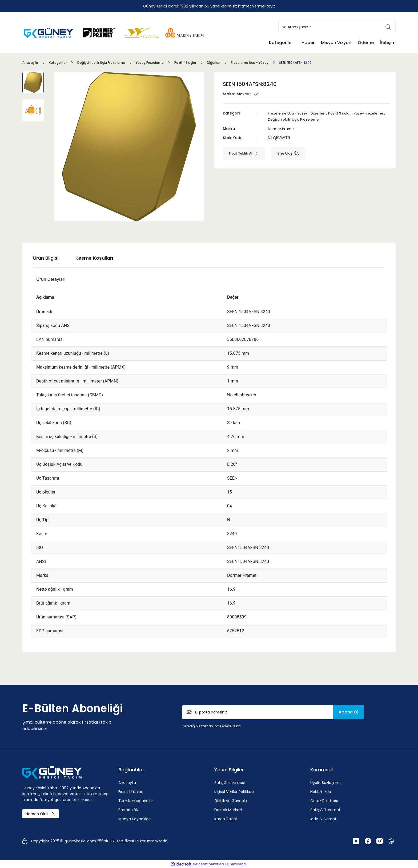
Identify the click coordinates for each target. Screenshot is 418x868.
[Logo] (49, 32)
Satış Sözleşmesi (230, 783)
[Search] (337, 27)
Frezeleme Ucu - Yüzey (290, 113)
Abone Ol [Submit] (348, 712)
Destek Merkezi (228, 810)
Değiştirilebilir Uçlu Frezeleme (317, 119)
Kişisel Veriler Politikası (234, 792)
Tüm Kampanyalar (136, 801)
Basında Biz (128, 810)
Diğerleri (321, 113)
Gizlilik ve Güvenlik (231, 801)
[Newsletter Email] (273, 712)
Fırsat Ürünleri (131, 792)
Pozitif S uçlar (344, 113)
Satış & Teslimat (325, 810)
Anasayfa (127, 783)
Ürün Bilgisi (46, 258)
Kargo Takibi (226, 819)
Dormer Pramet (282, 128)
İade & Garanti (324, 819)
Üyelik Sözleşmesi (326, 783)
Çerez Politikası (324, 801)
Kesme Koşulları (94, 258)
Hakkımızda (321, 792)
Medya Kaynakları (134, 819)
